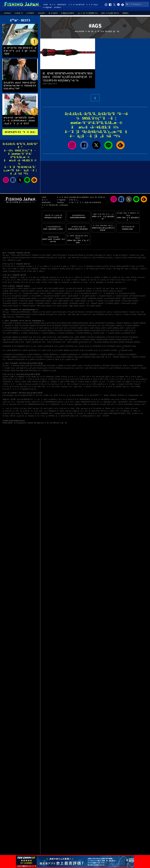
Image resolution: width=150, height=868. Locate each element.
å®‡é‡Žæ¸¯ (114, 395)
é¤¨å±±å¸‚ (113, 266)
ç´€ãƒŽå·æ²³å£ (75, 416)
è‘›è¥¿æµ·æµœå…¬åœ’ (135, 395)
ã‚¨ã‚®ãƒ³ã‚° (31, 13)
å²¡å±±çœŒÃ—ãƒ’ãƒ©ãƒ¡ (117, 342)
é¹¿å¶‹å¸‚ (45, 266)
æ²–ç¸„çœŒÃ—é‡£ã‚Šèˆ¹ (11, 301)
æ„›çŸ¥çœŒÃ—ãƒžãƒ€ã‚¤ (11, 337)
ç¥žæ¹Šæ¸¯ (6, 277)
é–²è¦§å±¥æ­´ (48, 7)
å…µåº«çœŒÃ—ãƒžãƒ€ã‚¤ (72, 340)
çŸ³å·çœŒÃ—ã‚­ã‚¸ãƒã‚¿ (128, 331)
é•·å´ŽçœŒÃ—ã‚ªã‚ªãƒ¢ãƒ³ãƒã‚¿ (45, 357)
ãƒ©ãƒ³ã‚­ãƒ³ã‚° (62, 5)
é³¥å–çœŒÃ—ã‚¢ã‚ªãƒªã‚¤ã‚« (52, 342)
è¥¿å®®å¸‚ (119, 387)
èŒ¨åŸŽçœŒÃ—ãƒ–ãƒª (44, 326)
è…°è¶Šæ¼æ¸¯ (106, 277)
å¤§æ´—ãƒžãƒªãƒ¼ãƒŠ (82, 402)
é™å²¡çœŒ (131, 255)
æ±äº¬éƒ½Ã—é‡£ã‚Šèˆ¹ (10, 298)
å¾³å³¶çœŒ (100, 258)
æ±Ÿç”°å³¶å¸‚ (79, 379)
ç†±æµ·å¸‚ (78, 269)
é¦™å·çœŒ (92, 258)
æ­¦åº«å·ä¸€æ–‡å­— (66, 411)
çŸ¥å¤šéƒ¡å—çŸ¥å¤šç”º (39, 269)
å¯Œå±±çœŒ (98, 255)
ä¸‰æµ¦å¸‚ (29, 266)
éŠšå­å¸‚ (36, 271)
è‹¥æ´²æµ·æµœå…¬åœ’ (10, 395)
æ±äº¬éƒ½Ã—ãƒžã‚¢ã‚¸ (42, 328)
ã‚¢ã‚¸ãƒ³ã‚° (42, 13)
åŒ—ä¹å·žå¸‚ (7, 269)
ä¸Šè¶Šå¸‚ (138, 387)
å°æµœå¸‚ (21, 269)
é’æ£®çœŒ (15, 366)
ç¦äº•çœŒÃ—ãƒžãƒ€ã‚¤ (47, 333)
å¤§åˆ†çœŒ (142, 258)
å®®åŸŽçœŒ (25, 255)
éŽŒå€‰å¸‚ (56, 269)
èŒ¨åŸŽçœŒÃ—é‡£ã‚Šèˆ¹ (138, 296)
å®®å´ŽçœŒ (33, 371)
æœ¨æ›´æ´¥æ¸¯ (16, 413)
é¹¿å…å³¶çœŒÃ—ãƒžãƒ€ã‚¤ (117, 357)
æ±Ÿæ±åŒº (70, 269)
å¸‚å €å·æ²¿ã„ (8, 282)
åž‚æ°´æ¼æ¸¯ (65, 408)
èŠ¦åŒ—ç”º (113, 382)
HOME (46, 5)
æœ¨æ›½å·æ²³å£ (16, 404)
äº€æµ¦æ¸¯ (31, 416)
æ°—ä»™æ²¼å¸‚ (14, 387)
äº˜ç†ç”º (142, 382)
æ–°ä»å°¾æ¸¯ (40, 416)
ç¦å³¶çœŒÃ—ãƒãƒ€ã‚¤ (11, 326)
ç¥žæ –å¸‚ (128, 269)
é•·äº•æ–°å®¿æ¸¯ (121, 280)
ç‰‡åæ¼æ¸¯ (89, 282)
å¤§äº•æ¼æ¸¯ (78, 282)
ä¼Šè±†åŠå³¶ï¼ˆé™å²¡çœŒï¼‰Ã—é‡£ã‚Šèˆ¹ (55, 293)
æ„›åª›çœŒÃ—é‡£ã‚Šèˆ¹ (27, 303)
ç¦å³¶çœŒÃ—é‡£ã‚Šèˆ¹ (28, 306)
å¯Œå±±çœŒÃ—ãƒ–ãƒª (98, 331)
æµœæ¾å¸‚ (35, 377)
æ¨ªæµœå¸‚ (22, 266)
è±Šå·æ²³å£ (112, 404)
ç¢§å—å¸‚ (115, 384)
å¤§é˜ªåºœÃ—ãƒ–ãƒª (42, 340)
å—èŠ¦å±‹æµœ (19, 402)
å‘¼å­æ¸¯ (6, 404)
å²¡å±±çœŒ (50, 258)
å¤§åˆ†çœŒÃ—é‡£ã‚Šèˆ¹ (77, 306)
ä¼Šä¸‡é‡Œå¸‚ (7, 382)
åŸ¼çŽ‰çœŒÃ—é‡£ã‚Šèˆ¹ (131, 301)
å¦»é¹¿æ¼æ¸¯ (82, 413)
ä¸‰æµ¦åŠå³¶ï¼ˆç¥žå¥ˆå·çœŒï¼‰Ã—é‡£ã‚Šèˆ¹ (19, 291)
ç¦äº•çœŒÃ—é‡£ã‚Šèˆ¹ (46, 298)
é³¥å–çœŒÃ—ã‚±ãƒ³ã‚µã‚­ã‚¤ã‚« (31, 342)
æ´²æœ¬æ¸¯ (6, 413)
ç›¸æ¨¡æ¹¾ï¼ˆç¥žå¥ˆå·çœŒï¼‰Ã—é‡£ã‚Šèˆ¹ (51, 291)
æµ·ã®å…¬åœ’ (41, 408)
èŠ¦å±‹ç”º (76, 384)
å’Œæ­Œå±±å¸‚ (90, 266)
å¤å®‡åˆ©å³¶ (64, 416)
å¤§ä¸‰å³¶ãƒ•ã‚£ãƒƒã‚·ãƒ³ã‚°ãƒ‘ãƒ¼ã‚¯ (115, 413)
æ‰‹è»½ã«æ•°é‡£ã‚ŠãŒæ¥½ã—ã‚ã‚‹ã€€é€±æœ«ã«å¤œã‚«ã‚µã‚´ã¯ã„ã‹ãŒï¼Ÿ (19, 120)
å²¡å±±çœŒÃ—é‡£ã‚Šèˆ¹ (10, 303)
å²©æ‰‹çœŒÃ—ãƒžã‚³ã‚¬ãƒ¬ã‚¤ (51, 323)
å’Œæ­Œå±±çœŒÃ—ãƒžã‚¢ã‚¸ (12, 342)
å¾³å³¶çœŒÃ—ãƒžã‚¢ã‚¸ (114, 346)
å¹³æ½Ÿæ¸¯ (17, 282)
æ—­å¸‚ (50, 269)
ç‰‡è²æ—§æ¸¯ (132, 280)
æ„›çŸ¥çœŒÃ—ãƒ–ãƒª (128, 333)
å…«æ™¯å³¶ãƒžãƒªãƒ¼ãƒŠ (30, 404)
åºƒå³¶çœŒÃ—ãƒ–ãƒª (9, 346)
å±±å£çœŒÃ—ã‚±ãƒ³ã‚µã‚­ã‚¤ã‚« (43, 346)
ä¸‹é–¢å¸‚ (71, 377)
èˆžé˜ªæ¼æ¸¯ (64, 395)
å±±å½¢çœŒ (51, 366)
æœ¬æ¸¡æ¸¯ (85, 408)
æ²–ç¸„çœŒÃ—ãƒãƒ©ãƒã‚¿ (52, 359)
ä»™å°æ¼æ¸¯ (86, 411)
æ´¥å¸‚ (106, 379)
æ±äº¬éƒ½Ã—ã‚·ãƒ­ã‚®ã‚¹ (75, 328)
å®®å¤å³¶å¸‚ (27, 382)
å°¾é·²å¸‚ (95, 387)
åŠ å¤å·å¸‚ (103, 387)
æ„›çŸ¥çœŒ (123, 255)
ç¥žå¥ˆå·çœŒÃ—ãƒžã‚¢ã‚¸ (92, 328)
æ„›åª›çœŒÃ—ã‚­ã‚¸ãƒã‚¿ (92, 350)
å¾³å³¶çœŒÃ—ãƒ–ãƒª (99, 346)
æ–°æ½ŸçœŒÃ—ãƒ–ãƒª (28, 331)
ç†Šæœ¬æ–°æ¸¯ (92, 413)
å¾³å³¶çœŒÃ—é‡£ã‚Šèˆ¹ (77, 303)
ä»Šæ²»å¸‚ (81, 382)
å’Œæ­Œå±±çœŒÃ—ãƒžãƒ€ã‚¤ (106, 340)
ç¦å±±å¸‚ (112, 379)
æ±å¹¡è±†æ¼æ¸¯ (9, 411)
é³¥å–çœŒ (67, 258)
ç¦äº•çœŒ (115, 255)
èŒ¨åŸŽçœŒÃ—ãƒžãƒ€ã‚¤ (28, 326)
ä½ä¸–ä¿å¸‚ (128, 379)
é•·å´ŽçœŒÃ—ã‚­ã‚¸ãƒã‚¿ (26, 357)
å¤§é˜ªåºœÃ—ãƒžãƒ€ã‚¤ (10, 340)
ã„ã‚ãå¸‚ (13, 384)
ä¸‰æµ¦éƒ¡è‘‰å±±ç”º (15, 271)
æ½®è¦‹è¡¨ (58, 7)
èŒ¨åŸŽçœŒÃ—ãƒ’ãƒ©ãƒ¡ (60, 326)
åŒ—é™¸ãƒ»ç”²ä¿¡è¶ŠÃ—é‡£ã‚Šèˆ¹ (55, 288)
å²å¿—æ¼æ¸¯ (8, 280)
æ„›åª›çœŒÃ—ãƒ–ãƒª (77, 350)
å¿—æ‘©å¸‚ (36, 379)
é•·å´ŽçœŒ (124, 258)
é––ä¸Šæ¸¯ (45, 399)
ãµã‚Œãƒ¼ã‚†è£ (55, 404)
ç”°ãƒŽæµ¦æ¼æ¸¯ (53, 411)
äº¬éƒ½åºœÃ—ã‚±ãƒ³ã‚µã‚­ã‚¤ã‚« (96, 337)
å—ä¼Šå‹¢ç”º (17, 382)
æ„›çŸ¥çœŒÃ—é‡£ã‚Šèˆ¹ (79, 298)
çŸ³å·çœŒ (106, 255)
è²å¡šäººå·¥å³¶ (93, 395)
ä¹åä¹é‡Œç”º (80, 377)
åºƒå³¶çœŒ (42, 258)
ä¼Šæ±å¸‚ (134, 266)
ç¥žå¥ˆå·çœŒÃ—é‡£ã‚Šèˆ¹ (70, 296)
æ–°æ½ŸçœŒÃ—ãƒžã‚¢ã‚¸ (44, 331)
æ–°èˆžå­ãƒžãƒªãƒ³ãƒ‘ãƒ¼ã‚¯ (82, 399)
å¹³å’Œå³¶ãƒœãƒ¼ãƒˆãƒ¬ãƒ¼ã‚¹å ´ (54, 402)
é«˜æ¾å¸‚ (6, 387)
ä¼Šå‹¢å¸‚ (35, 382)
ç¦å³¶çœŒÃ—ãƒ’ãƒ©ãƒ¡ (138, 323)
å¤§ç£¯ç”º (129, 382)
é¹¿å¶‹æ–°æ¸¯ (116, 277)
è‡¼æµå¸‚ (28, 384)
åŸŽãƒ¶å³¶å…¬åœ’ (46, 413)
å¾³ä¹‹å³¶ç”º (129, 384)
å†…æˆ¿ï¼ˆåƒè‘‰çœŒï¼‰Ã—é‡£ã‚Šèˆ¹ (16, 296)
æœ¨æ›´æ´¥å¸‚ (101, 377)
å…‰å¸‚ (82, 384)
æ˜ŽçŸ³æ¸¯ (25, 280)
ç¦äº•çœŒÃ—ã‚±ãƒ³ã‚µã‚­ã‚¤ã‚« (29, 333)
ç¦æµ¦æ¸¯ (68, 280)
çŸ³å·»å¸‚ (134, 377)
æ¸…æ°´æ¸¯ (95, 399)
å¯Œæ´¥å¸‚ (99, 266)
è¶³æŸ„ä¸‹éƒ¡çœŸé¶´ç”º (123, 266)
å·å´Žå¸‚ (132, 387)
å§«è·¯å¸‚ (108, 377)
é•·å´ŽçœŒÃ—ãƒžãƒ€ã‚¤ (10, 357)
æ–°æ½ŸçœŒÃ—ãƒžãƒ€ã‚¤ (11, 331)
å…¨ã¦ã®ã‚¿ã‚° (92, 5)
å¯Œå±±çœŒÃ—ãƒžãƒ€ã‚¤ (82, 331)
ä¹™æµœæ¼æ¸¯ (85, 280)
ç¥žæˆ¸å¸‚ (140, 377)
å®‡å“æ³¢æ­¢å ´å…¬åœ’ (135, 413)
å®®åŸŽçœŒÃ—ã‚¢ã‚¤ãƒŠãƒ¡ (104, 323)
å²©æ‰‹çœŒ (16, 255)
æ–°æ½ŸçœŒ (89, 255)
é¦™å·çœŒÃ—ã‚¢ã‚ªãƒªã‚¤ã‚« (28, 350)
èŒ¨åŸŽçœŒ (79, 255)
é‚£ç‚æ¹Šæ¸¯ (36, 282)
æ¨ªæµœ (72, 395)
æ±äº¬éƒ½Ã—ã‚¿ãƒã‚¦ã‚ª (58, 328)
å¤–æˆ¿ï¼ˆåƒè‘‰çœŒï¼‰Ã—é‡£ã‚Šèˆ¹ (79, 291)
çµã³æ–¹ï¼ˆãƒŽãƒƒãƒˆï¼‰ (88, 13)
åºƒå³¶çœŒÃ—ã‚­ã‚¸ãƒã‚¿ (25, 346)
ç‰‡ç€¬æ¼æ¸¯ (22, 416)
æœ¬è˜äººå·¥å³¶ (103, 416)
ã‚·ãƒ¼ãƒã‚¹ (19, 13)
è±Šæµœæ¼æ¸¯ (81, 395)
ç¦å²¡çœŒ (116, 258)
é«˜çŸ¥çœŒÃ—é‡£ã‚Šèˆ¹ (43, 303)
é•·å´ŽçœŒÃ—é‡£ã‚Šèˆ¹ (113, 303)
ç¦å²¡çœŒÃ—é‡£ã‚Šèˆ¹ (121, 296)
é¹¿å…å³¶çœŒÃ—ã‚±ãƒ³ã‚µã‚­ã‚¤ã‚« (14, 359)
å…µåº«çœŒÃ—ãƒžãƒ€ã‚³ (88, 340)
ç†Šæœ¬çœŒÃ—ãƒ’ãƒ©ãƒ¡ (82, 357)
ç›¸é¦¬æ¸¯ (117, 399)
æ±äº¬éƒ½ (42, 255)
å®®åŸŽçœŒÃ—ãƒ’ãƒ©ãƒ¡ (70, 323)
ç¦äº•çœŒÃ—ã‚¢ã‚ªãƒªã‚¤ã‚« (65, 333)
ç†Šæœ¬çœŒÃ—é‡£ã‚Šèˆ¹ (60, 303)
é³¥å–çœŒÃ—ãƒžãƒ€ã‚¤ (70, 342)
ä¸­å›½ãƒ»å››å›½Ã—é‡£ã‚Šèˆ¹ (75, 288)
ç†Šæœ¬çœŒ (132, 258)
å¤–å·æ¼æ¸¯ (26, 282)
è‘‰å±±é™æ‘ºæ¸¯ (47, 282)
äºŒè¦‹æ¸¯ (28, 402)
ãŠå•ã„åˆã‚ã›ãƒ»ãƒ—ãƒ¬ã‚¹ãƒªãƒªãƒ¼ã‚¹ (86, 202)
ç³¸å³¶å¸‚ (14, 269)
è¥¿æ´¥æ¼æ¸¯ (120, 282)
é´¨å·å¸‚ (51, 266)
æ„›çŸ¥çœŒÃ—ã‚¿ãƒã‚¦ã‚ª (28, 337)
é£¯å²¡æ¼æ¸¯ (88, 277)
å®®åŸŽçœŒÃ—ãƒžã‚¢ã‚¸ (86, 323)
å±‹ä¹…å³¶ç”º (38, 387)
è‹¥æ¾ (131, 402)
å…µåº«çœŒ (15, 258)
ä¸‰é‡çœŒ (140, 255)
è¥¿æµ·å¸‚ (122, 384)
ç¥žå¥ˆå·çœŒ (51, 255)
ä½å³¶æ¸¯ (17, 280)
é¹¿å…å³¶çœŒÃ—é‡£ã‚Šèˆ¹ (95, 303)
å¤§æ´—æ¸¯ (58, 282)
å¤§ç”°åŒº (120, 269)
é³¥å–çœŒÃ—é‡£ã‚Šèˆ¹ (79, 301)
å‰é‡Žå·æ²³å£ (114, 411)
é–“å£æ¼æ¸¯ (34, 277)
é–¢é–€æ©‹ (102, 404)
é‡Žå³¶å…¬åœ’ (15, 399)
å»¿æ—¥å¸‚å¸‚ (24, 387)
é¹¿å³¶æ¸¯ (46, 395)
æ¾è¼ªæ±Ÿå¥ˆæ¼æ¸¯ (56, 280)
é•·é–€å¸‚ (136, 382)
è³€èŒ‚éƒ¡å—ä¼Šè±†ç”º (139, 269)
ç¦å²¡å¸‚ (28, 269)
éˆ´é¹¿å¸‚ (48, 384)
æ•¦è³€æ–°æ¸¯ (100, 408)
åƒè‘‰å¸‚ (42, 384)
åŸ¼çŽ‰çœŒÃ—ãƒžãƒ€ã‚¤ (114, 326)
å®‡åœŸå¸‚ (26, 389)
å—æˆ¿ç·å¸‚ (81, 266)
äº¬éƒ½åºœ (34, 258)
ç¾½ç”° (64, 404)
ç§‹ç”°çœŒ (33, 366)
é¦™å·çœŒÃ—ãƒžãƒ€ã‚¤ (10, 350)
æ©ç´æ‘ (62, 384)
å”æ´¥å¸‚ (137, 379)
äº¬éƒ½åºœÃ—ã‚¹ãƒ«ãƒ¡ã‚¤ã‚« (129, 337)
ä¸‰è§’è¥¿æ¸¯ (126, 411)
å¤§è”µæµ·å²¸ (108, 402)
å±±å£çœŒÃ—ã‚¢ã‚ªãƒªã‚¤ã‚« (64, 346)
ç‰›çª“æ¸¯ (120, 408)
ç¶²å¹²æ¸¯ (13, 416)
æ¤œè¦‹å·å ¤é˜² (140, 404)
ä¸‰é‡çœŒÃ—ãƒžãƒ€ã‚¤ (60, 337)
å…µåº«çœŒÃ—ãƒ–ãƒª (56, 340)
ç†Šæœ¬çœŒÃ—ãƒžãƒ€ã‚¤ (64, 357)
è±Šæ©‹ (63, 413)
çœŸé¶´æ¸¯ (97, 277)
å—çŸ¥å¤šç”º (53, 382)
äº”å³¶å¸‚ (67, 382)
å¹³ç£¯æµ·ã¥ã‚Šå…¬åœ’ (28, 408)
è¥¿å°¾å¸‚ (55, 384)
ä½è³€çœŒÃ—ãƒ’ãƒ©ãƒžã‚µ (88, 354)
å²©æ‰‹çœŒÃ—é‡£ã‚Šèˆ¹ (11, 306)
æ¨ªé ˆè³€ (92, 408)
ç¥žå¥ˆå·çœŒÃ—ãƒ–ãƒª (127, 328)
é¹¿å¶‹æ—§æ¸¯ (45, 277)
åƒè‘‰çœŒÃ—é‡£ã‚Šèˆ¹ (88, 296)
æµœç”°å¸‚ (88, 382)
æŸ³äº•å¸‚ (89, 387)
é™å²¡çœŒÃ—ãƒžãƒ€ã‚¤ (83, 333)
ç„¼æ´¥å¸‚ (35, 384)
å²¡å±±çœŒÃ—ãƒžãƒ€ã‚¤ (101, 342)
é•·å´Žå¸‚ (28, 377)
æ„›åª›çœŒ (108, 258)
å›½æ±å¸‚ (33, 389)
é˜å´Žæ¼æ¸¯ (23, 277)
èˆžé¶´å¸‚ (94, 384)
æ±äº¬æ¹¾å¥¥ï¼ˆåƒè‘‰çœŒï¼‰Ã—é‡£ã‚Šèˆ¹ (45, 296)
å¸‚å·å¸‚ (31, 387)
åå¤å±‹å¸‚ (28, 379)
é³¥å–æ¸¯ (19, 411)
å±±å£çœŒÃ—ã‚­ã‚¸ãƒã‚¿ (83, 346)
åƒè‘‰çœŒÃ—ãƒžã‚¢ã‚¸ (27, 328)
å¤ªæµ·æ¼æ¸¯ (67, 282)
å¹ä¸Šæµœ (56, 413)
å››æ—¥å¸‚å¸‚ (65, 379)
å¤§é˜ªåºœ (6, 258)
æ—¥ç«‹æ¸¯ (70, 404)
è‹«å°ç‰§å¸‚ (73, 387)
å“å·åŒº (85, 269)
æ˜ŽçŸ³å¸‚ (141, 266)
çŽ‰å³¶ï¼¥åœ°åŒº (141, 402)
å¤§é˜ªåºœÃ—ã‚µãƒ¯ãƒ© (26, 340)
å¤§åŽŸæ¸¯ (14, 277)
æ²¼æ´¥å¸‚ (106, 266)
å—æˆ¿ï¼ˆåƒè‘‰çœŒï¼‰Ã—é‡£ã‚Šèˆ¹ (85, 293)
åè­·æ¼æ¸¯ (8, 408)
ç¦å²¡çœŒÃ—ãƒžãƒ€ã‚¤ (32, 354)
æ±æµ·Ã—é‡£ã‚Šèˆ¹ (37, 288)
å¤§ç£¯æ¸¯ (76, 411)
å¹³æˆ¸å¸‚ (128, 377)
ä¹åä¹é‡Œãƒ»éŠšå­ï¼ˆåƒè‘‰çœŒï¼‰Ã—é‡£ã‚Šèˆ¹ (118, 293)
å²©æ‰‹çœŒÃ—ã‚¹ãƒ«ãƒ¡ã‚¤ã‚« (12, 323)
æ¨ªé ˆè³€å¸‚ (6, 266)
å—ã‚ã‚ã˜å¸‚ (16, 389)
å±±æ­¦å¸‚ (5, 271)
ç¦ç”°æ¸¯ (37, 399)
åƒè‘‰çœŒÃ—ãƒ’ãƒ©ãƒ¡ (10, 328)
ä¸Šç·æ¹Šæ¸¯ (126, 277)
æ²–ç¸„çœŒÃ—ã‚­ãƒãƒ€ (70, 359)
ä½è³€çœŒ (125, 314)
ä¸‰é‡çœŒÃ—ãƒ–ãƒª (44, 337)
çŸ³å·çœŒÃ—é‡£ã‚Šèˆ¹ (94, 306)
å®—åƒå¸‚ (14, 266)
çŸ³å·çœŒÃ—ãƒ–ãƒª (112, 331)
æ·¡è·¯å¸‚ (114, 377)
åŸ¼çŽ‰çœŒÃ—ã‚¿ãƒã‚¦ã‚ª (95, 326)
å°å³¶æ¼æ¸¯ (136, 411)
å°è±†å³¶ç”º (50, 379)
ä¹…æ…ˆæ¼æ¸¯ (66, 277)
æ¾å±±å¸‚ (94, 379)
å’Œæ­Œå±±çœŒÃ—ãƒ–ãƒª (124, 340)
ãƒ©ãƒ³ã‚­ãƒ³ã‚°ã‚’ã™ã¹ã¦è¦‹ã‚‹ (20, 132)
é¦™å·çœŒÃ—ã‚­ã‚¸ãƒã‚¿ (46, 350)
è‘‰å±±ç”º (137, 384)
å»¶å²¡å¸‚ (5, 379)
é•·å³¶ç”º (101, 379)
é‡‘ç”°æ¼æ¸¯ (95, 280)
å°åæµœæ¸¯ (104, 395)
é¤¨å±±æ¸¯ (6, 416)
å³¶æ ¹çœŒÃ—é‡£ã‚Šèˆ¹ (45, 306)
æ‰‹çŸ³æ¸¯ (142, 277)
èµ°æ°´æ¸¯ (33, 280)
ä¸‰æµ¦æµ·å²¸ (133, 399)
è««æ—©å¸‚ (6, 389)
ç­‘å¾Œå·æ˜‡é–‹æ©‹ (131, 408)
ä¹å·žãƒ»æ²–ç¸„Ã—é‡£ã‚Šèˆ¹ (93, 288)
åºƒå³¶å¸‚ (63, 269)
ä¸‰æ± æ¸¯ (124, 399)
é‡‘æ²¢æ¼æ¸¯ (55, 277)
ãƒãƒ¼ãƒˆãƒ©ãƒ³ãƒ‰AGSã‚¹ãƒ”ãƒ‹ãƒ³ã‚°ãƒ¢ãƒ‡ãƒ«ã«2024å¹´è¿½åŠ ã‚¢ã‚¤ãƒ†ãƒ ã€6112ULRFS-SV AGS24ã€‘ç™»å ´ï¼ (67, 77)
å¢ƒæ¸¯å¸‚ (42, 271)
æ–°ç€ (52, 5)
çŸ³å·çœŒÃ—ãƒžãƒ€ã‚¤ (10, 333)
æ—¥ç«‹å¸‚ (57, 266)
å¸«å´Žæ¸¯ (16, 408)
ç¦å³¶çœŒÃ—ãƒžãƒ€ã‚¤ (122, 323)
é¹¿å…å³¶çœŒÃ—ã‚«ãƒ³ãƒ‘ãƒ (137, 357)
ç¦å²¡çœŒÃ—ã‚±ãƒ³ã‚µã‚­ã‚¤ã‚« (68, 354)
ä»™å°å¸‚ (108, 384)
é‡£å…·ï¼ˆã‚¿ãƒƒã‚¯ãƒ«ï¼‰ (110, 13)
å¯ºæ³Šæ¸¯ (75, 280)
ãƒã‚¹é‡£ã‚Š (53, 13)
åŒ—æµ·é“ (7, 255)
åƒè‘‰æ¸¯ (36, 413)
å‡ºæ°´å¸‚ (125, 387)
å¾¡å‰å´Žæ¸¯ (75, 408)
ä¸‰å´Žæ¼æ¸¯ (72, 413)
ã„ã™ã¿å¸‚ (37, 266)
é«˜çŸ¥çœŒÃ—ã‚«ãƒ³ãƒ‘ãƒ (109, 350)
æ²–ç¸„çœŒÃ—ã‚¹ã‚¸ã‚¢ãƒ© (34, 359)
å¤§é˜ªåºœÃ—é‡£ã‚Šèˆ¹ (130, 298)
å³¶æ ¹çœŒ (76, 258)
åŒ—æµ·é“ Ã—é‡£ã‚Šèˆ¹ (96, 301)
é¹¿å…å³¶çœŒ (8, 260)
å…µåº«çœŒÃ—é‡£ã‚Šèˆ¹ (63, 298)
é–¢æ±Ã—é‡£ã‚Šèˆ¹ (9, 288)
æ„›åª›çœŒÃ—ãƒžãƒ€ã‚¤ (62, 350)
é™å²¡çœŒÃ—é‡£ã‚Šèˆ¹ (105, 296)
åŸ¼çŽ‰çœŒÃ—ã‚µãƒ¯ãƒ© (77, 326)
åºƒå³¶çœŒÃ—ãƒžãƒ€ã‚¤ (133, 342)
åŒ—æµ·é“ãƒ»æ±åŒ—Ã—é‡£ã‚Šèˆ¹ (115, 288)
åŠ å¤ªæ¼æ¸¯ (123, 395)
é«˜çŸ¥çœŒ (84, 258)
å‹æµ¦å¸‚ (64, 266)
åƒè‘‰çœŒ (70, 255)
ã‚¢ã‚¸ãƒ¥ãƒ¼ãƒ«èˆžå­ (27, 399)
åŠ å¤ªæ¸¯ (134, 277)
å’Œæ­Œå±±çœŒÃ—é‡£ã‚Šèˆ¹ (28, 298)
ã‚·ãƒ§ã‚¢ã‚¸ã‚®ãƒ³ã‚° (68, 13)
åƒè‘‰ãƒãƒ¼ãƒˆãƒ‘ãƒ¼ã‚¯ (125, 404)
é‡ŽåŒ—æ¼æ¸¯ (37, 402)
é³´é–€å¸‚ (42, 377)
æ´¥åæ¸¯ (43, 411)
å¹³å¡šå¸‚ (30, 271)
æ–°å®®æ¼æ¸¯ (27, 413)
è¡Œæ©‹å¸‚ (101, 384)
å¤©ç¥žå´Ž (94, 404)
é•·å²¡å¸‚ (24, 271)
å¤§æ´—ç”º (74, 382)
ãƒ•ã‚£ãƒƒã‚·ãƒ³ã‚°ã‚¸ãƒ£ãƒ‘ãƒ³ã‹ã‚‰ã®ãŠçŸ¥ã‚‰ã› (88, 197)
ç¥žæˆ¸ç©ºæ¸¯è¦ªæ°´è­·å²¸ (99, 411)
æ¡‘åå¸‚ (45, 387)
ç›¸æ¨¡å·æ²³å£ (70, 402)
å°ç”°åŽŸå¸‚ (72, 266)
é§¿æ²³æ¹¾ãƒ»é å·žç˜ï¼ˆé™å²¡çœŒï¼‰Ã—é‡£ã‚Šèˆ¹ (21, 293)
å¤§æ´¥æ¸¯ (6, 399)
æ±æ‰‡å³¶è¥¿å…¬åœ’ (106, 399)
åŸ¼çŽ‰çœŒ (61, 255)
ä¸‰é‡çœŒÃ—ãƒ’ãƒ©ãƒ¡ (77, 337)
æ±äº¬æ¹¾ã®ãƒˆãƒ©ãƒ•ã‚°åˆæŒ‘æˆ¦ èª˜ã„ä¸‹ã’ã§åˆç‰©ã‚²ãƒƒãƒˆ (20, 51)
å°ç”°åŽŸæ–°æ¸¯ (77, 277)
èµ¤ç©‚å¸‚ (65, 387)
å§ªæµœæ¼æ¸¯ (102, 282)
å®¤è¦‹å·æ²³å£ (111, 408)
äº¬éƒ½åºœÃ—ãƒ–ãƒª (113, 337)
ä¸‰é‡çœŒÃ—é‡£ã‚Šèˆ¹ (61, 301)
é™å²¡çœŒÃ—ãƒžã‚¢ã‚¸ (113, 333)
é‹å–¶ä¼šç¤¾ (63, 205)
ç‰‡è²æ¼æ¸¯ (8, 402)
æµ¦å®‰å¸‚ (144, 379)
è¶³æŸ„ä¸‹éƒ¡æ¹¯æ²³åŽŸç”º (98, 269)
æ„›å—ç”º (106, 382)
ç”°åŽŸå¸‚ (5, 384)
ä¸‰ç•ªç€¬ (39, 395)
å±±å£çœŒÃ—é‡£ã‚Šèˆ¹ (113, 301)
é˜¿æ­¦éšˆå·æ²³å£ (53, 408)
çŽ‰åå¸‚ (82, 387)
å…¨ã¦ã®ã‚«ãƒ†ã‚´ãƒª (77, 5)
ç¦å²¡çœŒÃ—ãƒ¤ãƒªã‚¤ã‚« (49, 354)
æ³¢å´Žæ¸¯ (111, 282)
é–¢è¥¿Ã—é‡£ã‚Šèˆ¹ (23, 288)
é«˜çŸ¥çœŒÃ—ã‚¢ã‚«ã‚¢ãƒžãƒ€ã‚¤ (13, 354)
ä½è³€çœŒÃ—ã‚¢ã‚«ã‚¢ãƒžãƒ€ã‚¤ (125, 354)
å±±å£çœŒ (58, 258)
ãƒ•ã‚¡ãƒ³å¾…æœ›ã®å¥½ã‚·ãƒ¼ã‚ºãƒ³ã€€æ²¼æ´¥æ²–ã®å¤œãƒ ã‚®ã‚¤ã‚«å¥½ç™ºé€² (20, 86)
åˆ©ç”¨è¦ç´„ (74, 200)
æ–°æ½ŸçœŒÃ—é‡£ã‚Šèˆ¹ (113, 298)
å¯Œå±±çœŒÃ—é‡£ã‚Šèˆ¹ (129, 303)
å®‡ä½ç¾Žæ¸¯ (42, 280)
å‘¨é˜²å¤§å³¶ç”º (20, 377)
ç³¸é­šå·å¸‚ (58, 387)
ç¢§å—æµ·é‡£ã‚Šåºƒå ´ (120, 402)
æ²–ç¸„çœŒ (17, 260)
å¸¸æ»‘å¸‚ (72, 379)
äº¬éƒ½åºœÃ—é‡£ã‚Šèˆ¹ (27, 301)
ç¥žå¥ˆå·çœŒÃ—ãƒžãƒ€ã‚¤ (110, 328)
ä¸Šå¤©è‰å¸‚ (97, 382)
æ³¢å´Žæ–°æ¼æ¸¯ (96, 402)
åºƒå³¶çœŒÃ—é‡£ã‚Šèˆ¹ (96, 298)
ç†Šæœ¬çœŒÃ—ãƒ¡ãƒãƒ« (99, 357)
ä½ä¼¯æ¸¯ (35, 411)
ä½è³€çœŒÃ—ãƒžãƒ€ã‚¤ (106, 354)
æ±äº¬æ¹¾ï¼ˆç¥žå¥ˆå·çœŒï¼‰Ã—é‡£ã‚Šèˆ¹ (108, 291)
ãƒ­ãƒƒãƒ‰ (125, 13)
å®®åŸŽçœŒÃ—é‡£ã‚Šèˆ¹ (44, 301)
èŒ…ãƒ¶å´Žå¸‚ (43, 382)
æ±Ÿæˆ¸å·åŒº (111, 269)
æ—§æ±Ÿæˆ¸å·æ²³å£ (56, 399)
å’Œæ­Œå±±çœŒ (24, 258)
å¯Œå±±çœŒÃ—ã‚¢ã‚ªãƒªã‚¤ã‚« (63, 331)
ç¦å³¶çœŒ (34, 255)
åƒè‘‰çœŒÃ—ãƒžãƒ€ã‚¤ (131, 326)
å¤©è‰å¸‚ (121, 382)
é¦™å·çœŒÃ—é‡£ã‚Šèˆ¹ (61, 306)
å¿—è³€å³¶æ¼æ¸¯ (52, 416)
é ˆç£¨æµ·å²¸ (68, 399)
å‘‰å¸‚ (21, 379)
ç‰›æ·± (101, 413)
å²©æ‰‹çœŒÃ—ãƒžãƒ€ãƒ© (31, 323)
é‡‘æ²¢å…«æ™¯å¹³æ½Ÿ (108, 280)
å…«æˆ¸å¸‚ (88, 384)
